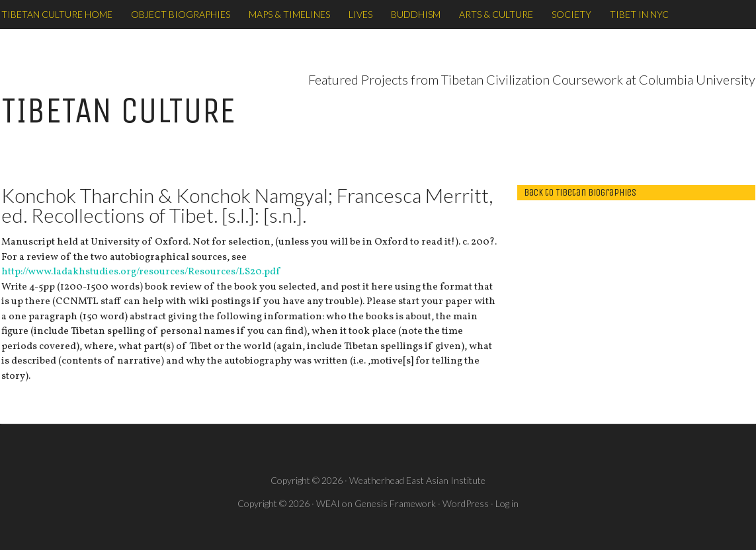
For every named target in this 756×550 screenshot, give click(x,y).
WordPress (466, 503)
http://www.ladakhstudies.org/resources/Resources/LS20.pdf (141, 272)
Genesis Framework (395, 503)
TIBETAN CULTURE (118, 111)
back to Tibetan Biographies (580, 192)
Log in (507, 503)
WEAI (328, 503)
